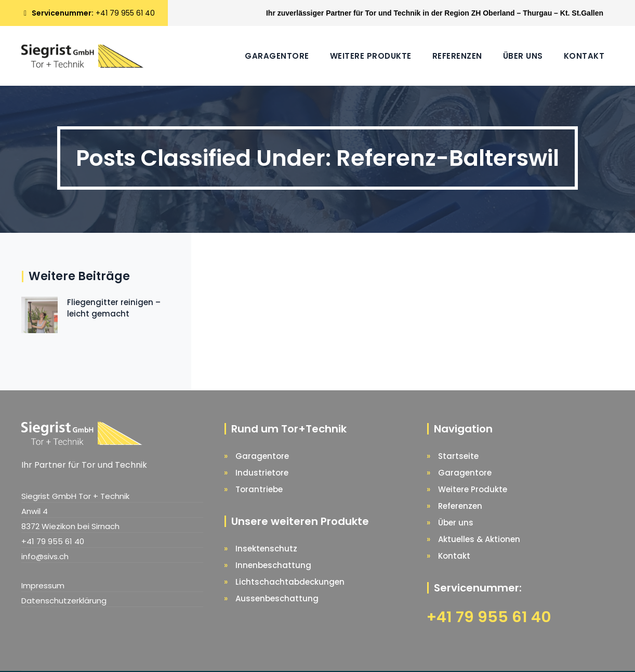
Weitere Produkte (371, 56)
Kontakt (584, 56)
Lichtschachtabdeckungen (290, 582)
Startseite (458, 456)
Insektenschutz (266, 549)
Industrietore (262, 473)
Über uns (523, 56)
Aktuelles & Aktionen (479, 539)
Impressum (43, 585)
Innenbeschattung (273, 565)
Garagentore (277, 56)
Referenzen (457, 56)
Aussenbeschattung (277, 598)
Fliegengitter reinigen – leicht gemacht (114, 308)
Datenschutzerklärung (64, 601)
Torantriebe (259, 489)
